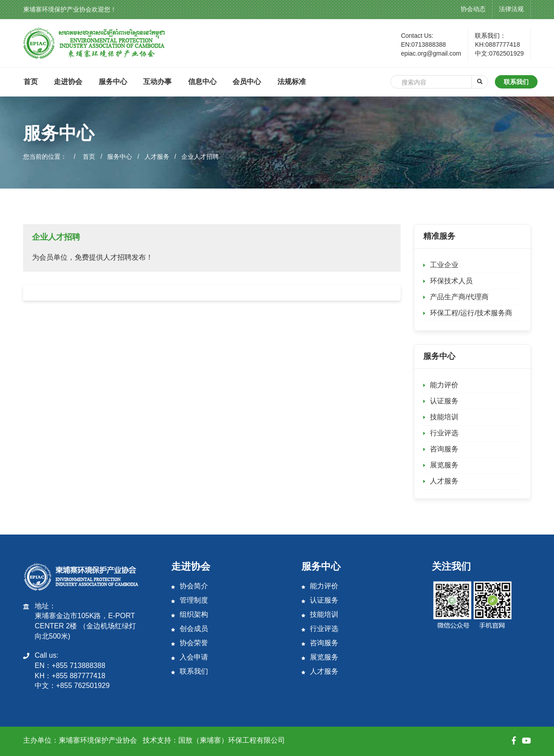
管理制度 (190, 600)
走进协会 (68, 82)
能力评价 (444, 385)
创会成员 (190, 629)
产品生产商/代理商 (459, 297)
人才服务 (157, 157)
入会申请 (190, 657)
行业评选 (444, 433)
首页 (31, 82)
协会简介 (190, 586)
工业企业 (444, 265)
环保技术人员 (451, 281)
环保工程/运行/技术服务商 (471, 313)
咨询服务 (444, 449)
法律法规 (511, 9)
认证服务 (444, 401)
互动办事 (157, 82)
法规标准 (292, 82)
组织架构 (190, 614)
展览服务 (444, 465)
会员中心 (247, 82)
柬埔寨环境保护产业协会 (98, 740)
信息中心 (202, 82)
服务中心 (113, 82)
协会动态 (473, 9)
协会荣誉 (190, 643)
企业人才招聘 (200, 157)
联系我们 (516, 82)
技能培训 (444, 417)
